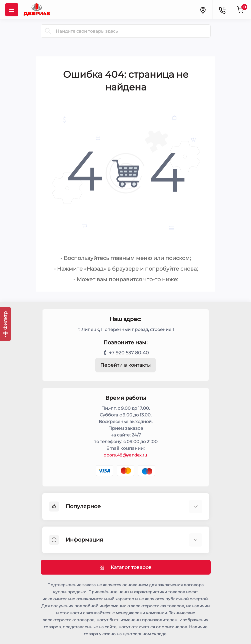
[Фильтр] (5, 324)
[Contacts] (222, 10)
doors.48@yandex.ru (125, 455)
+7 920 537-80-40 (129, 353)
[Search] (48, 31)
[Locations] (203, 10)
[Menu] (12, 10)
